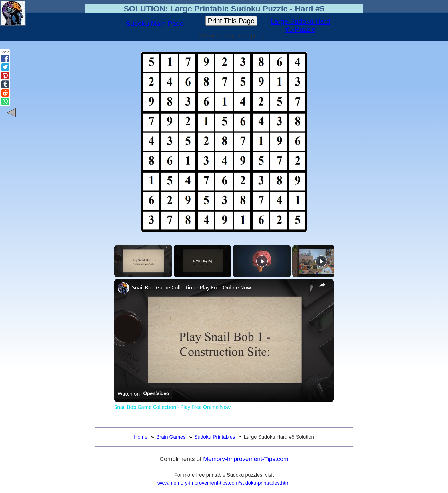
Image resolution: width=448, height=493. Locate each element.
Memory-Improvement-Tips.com (246, 459)
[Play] (262, 261)
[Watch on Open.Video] (143, 394)
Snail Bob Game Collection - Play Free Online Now (192, 287)
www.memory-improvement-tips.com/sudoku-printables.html (224, 483)
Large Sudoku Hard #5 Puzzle (300, 25)
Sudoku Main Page (155, 24)
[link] (123, 288)
